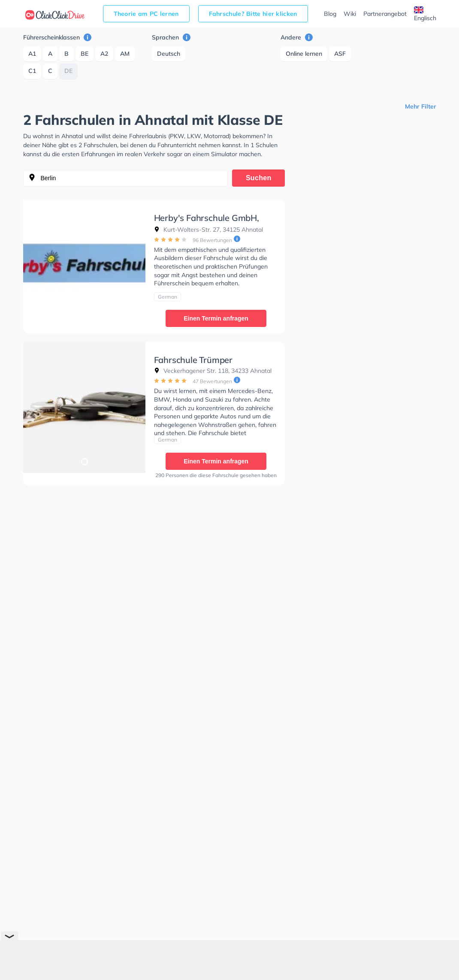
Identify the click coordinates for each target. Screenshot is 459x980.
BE (85, 54)
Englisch (425, 14)
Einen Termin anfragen (216, 318)
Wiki (350, 14)
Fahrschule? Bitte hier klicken (253, 14)
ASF (340, 54)
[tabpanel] (84, 265)
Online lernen (304, 54)
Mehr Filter (421, 106)
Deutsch (169, 54)
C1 (32, 71)
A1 (32, 54)
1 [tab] (84, 319)
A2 (104, 54)
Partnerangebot (385, 14)
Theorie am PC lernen (146, 14)
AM (125, 54)
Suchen (259, 178)
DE (68, 71)
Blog (330, 14)
